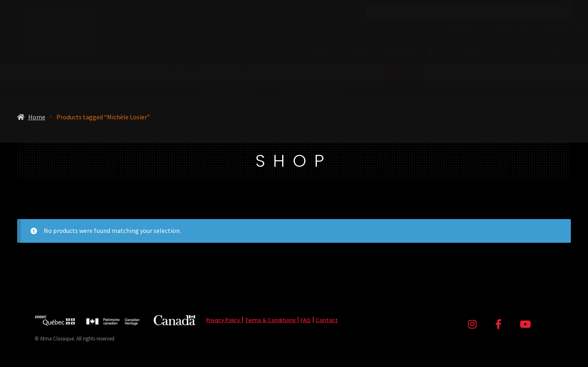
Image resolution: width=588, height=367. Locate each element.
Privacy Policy (224, 320)
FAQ (305, 320)
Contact (327, 320)
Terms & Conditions (271, 320)
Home (37, 117)
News (507, 29)
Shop (318, 52)
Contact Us (561, 29)
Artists (400, 52)
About (461, 29)
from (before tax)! (294, 92)
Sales (362, 52)
